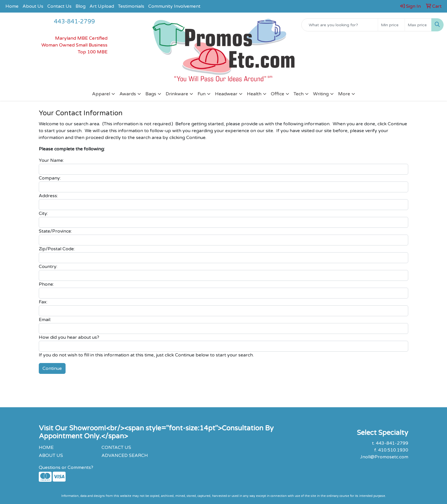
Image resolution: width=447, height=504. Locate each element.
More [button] (344, 94)
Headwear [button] (226, 94)
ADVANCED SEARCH (125, 455)
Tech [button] (299, 94)
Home (12, 6)
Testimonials (131, 6)
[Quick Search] (340, 25)
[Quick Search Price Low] (391, 25)
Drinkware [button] (177, 94)
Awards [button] (128, 94)
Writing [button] (321, 94)
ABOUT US (51, 455)
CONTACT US (116, 447)
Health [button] (254, 94)
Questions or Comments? (66, 467)
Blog (81, 6)
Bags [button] (151, 94)
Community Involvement (174, 6)
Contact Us (59, 6)
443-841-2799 (74, 22)
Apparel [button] (101, 94)
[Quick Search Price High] (418, 25)
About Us (33, 6)
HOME (46, 447)
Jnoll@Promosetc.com (384, 457)
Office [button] (278, 94)
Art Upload (102, 6)
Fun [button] (202, 94)
